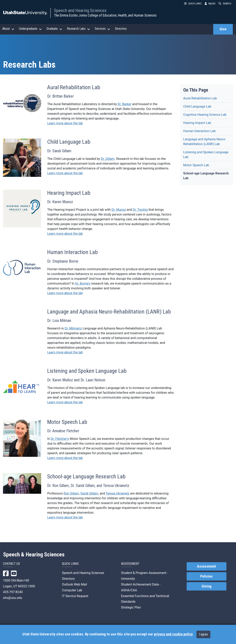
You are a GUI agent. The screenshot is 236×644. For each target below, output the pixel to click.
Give (223, 29)
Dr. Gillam (108, 159)
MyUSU (210, 3)
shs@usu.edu (13, 598)
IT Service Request (75, 596)
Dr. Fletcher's (60, 439)
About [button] (8, 29)
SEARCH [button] (225, 3)
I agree (203, 634)
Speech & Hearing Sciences (34, 555)
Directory (121, 29)
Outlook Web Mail (74, 584)
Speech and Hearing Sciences (80, 10)
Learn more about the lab (65, 123)
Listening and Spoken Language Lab (206, 155)
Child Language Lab (197, 106)
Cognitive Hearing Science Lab (205, 115)
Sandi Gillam (89, 493)
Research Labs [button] (78, 29)
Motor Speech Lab (196, 165)
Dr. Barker (124, 104)
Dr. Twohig (140, 210)
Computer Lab (72, 590)
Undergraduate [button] (30, 29)
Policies (206, 576)
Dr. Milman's (73, 328)
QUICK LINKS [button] (193, 3)
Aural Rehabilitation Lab (200, 98)
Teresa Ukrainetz (118, 493)
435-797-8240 (13, 592)
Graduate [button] (54, 29)
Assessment (207, 566)
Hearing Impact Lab (197, 123)
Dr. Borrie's (83, 283)
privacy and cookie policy (173, 634)
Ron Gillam (71, 493)
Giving (207, 586)
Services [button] (102, 29)
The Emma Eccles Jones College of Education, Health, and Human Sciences (105, 15)
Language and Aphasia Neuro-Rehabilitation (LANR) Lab (205, 142)
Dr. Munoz (119, 210)
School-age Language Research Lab (206, 176)
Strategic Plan (131, 607)
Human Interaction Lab (199, 131)
